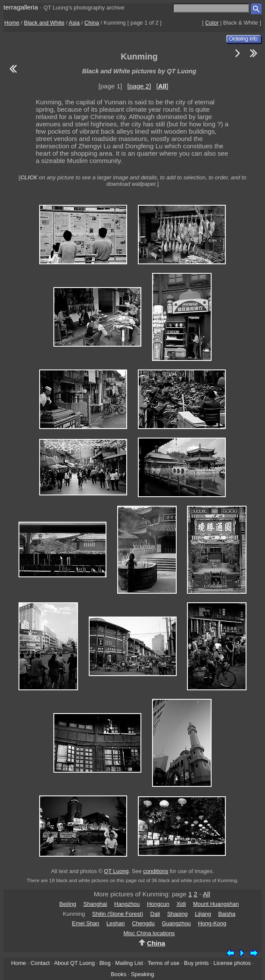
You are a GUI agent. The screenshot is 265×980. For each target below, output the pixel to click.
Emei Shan (86, 923)
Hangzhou (127, 904)
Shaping (178, 914)
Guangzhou (176, 923)
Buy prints (196, 963)
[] (162, 86)
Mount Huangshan (216, 904)
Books (118, 974)
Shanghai (95, 904)
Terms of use (163, 963)
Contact (40, 963)
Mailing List (129, 963)
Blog (105, 963)
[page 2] (139, 86)
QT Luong (116, 871)
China (92, 23)
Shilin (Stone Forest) (118, 914)
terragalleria (21, 7)
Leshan (116, 923)
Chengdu (143, 923)
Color (212, 23)
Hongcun (158, 904)
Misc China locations (149, 933)
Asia (74, 23)
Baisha (227, 914)
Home (12, 23)
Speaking (143, 974)
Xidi (181, 904)
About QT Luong (74, 963)
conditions (156, 871)
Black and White (44, 23)
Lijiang (203, 914)
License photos (232, 963)
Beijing (68, 904)
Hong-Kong (212, 923)
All (207, 894)
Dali (155, 914)
